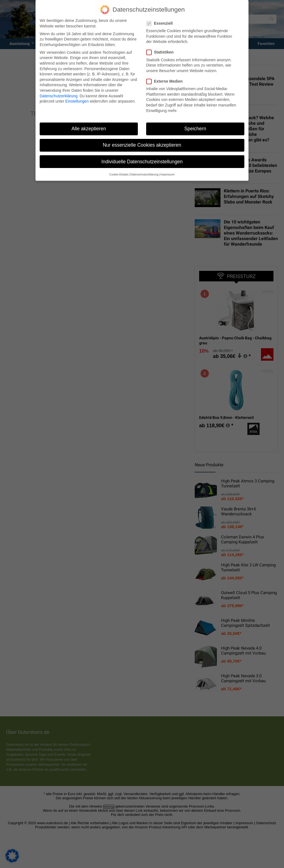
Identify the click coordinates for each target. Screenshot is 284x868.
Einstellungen (77, 101)
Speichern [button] (195, 129)
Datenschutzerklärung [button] (144, 174)
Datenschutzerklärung (59, 96)
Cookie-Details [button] (119, 174)
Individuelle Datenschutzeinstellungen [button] (142, 162)
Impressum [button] (168, 174)
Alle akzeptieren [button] (89, 129)
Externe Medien (167, 81)
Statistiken (162, 52)
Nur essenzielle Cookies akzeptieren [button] (142, 145)
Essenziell (162, 23)
